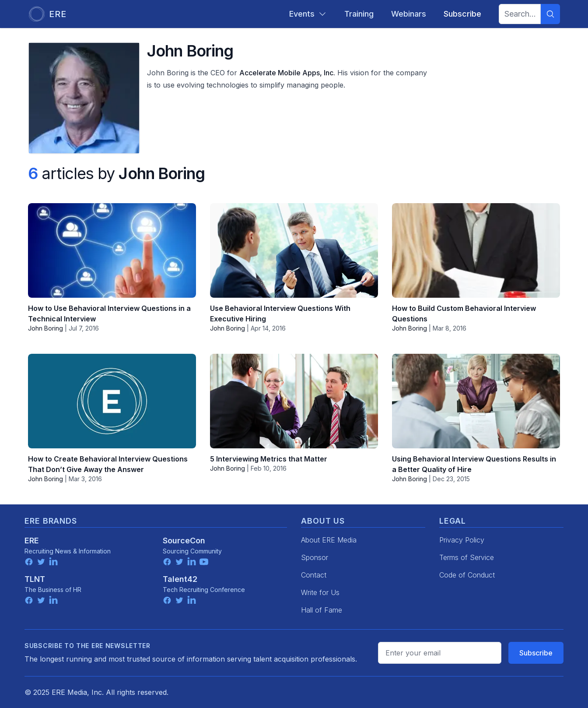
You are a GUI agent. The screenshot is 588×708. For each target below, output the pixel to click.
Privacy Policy (462, 540)
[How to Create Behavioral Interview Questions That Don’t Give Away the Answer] (112, 401)
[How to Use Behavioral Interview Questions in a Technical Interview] (112, 250)
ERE (32, 541)
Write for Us (320, 592)
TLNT (35, 579)
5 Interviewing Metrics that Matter (269, 459)
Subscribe (536, 653)
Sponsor (315, 557)
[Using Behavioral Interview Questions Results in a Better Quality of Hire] (476, 401)
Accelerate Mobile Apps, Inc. (287, 73)
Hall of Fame (322, 610)
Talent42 (180, 579)
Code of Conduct (467, 575)
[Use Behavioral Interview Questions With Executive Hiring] (294, 250)
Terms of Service (467, 557)
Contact (314, 575)
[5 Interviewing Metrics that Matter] (294, 401)
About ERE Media (329, 540)
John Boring (45, 328)
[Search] (550, 14)
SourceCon (184, 541)
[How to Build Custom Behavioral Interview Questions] (476, 250)
